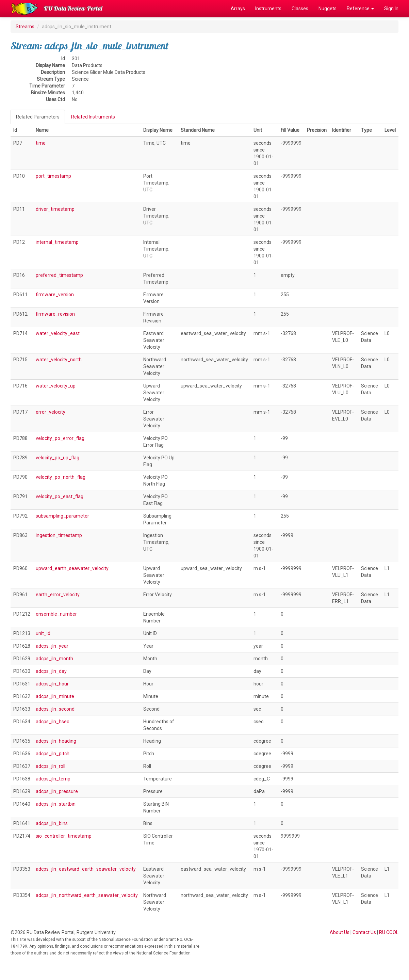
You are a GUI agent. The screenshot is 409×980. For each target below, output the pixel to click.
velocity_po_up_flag (58, 458)
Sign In (391, 9)
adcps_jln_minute (55, 696)
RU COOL (389, 932)
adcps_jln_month (54, 659)
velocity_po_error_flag (60, 438)
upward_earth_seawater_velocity (72, 568)
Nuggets (328, 9)
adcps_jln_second (55, 709)
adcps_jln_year (52, 646)
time (41, 143)
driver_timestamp (55, 209)
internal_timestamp (57, 242)
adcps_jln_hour (52, 684)
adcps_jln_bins (52, 823)
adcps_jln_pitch (53, 754)
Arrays (238, 9)
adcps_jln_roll (51, 766)
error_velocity (51, 412)
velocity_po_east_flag (60, 496)
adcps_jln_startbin (56, 804)
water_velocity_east (58, 333)
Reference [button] (360, 9)
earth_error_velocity (58, 595)
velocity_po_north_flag (61, 477)
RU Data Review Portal (73, 8)
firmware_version (55, 295)
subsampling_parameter (62, 516)
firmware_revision (55, 314)
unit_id (43, 633)
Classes (300, 9)
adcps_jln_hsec (52, 722)
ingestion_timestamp (59, 535)
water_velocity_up (56, 386)
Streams (25, 27)
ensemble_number (56, 614)
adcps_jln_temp (53, 779)
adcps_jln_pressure (57, 791)
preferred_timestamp (59, 275)
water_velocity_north (59, 360)
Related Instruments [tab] (93, 117)
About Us (340, 932)
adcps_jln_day (51, 671)
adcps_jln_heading (56, 741)
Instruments (268, 9)
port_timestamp (53, 176)
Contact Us (364, 932)
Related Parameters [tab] (38, 117)
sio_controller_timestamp (64, 836)
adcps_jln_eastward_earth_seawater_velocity (86, 869)
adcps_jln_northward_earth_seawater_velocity (87, 895)
